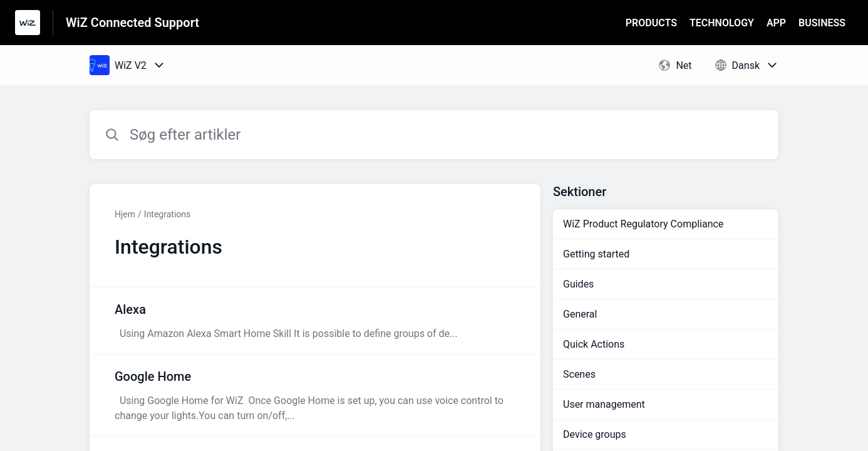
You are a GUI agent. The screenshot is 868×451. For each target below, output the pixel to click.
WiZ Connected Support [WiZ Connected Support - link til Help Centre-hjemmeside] (132, 23)
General (580, 314)
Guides (578, 284)
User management (604, 404)
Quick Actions (594, 344)
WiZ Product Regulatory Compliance (643, 224)
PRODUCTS (651, 23)
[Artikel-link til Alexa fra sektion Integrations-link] (315, 321)
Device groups (595, 434)
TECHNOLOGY (722, 23)
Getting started (596, 254)
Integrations (167, 214)
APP (776, 23)
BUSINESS (822, 23)
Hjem (125, 214)
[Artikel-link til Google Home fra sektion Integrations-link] (315, 395)
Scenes (579, 374)
